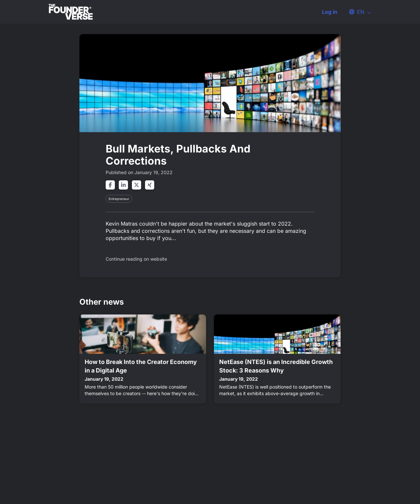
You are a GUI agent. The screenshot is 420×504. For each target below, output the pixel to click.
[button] (357, 12)
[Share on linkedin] (123, 185)
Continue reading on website (136, 259)
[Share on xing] (150, 185)
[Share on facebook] (110, 185)
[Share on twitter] (136, 185)
